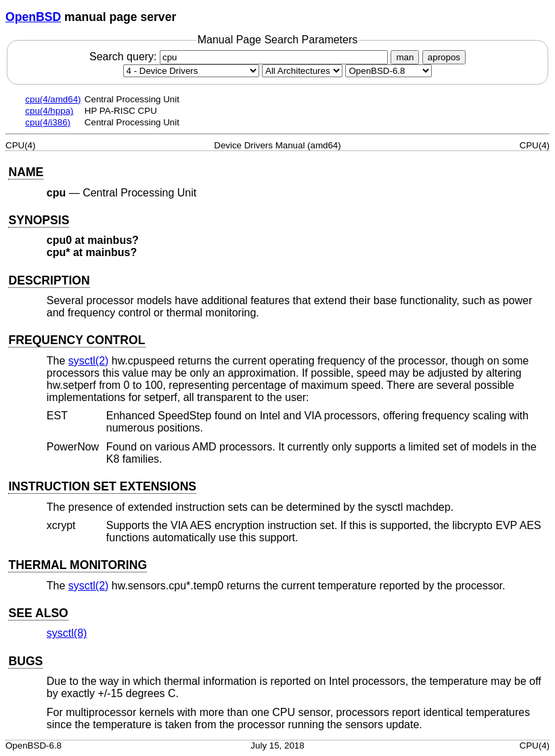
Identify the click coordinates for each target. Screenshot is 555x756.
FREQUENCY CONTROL (76, 340)
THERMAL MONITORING (77, 565)
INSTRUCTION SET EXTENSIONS (102, 486)
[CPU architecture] (302, 71)
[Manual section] (191, 71)
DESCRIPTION (49, 280)
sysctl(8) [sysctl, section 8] (67, 633)
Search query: (240, 57)
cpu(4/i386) (48, 122)
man (405, 57)
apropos (444, 57)
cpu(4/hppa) (49, 111)
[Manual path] (388, 71)
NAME (26, 172)
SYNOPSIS (39, 220)
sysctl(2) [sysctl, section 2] (89, 361)
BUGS (25, 661)
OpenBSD (33, 17)
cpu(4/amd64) (53, 99)
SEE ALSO (38, 613)
